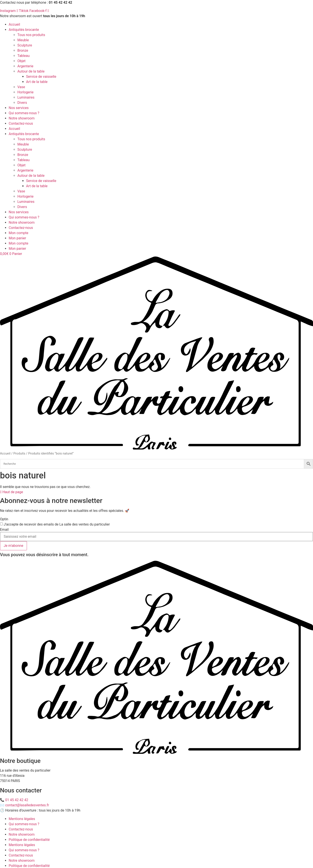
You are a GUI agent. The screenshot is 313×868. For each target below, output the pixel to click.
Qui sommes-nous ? (24, 113)
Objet (22, 61)
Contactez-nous (21, 123)
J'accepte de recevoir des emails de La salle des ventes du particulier (57, 524)
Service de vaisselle (41, 77)
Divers (22, 103)
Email (4, 530)
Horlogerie (25, 92)
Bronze (23, 50)
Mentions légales (22, 819)
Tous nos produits (31, 35)
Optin (4, 519)
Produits (19, 453)
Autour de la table (31, 71)
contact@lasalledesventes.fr (27, 805)
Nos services (19, 108)
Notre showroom (22, 118)
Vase (21, 87)
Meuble (23, 40)
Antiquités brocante (24, 30)
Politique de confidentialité (29, 840)
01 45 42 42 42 (17, 800)
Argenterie (25, 66)
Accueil (14, 24)
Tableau (23, 56)
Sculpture (25, 45)
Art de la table (37, 82)
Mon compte (18, 233)
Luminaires (26, 97)
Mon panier (17, 238)
